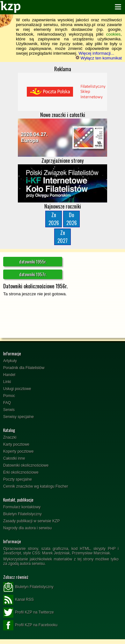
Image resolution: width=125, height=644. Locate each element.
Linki (7, 382)
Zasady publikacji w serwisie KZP (31, 521)
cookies (113, 34)
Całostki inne (14, 458)
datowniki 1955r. (33, 261)
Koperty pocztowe (18, 451)
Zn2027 (62, 237)
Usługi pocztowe (17, 389)
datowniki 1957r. (33, 274)
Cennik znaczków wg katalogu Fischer (36, 486)
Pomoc (9, 396)
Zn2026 (54, 219)
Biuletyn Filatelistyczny (22, 514)
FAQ (7, 403)
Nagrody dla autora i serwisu (27, 528)
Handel (9, 375)
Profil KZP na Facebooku (30, 625)
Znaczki (10, 437)
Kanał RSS (18, 600)
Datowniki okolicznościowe (26, 465)
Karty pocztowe (16, 444)
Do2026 (72, 219)
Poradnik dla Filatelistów (24, 368)
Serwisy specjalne (18, 417)
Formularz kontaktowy (22, 507)
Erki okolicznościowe (21, 472)
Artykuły (10, 361)
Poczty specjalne (18, 479)
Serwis (9, 410)
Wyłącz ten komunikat (99, 58)
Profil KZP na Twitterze (29, 613)
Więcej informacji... (96, 53)
